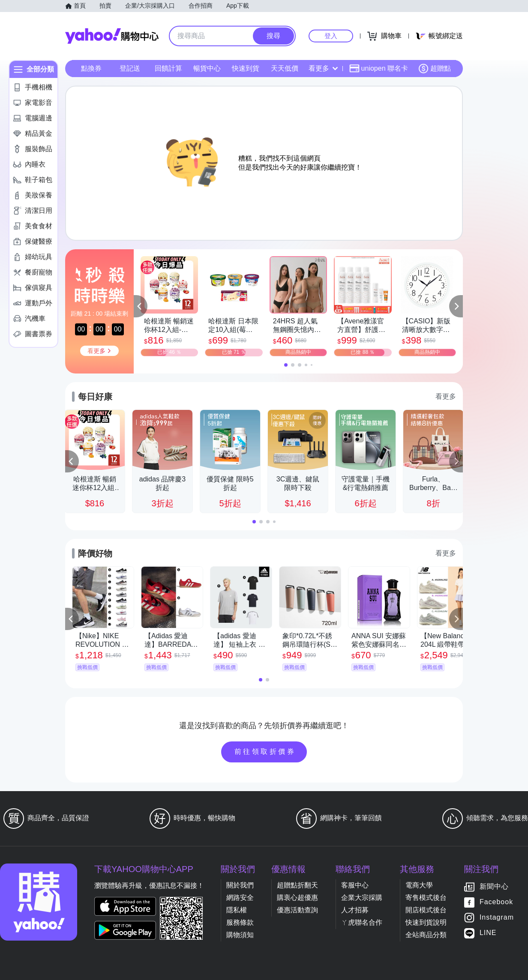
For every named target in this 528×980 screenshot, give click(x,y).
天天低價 (285, 68)
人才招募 (355, 910)
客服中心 (355, 885)
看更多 (323, 68)
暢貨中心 (207, 68)
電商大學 (419, 885)
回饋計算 (168, 68)
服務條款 (240, 922)
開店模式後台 (426, 910)
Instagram (497, 918)
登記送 (130, 68)
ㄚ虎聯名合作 (362, 922)
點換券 (91, 68)
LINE (488, 933)
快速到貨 (246, 68)
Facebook (496, 902)
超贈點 (435, 69)
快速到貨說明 (426, 922)
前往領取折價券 (265, 751)
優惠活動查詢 (297, 910)
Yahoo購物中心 (112, 36)
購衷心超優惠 (297, 898)
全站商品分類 (426, 935)
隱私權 (237, 910)
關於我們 (240, 885)
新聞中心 (494, 887)
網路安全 (240, 898)
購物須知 (240, 935)
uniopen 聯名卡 (379, 69)
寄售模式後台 (426, 898)
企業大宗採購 (362, 898)
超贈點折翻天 (297, 885)
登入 (331, 36)
